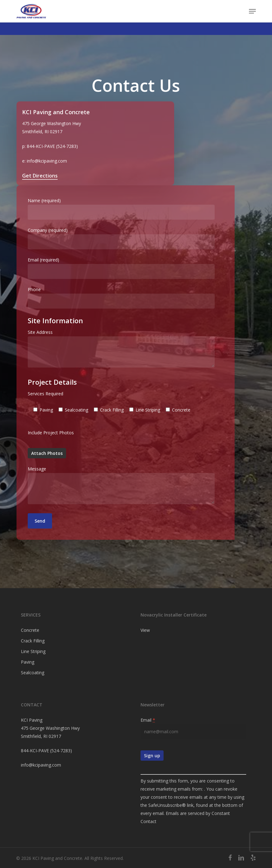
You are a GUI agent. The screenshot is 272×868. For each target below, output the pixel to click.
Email (148, 720)
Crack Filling (33, 641)
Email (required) (136, 268)
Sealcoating (33, 673)
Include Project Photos (51, 433)
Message (136, 486)
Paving (28, 662)
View (145, 630)
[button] (252, 11)
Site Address (136, 350)
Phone (136, 297)
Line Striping (33, 651)
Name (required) (136, 209)
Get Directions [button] (40, 176)
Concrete (30, 630)
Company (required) (136, 238)
